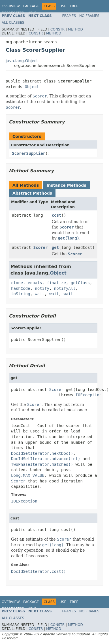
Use (63, 6)
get (55, 247)
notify (42, 288)
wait (40, 294)
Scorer (41, 247)
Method (75, 29)
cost (57, 215)
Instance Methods (66, 185)
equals (35, 283)
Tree (74, 6)
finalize (56, 283)
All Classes (13, 23)
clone (17, 283)
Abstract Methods (32, 193)
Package (31, 6)
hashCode (21, 288)
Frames (69, 16)
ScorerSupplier (29, 153)
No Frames (89, 16)
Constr (57, 29)
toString (21, 294)
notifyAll (65, 288)
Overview (11, 6)
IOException (89, 395)
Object (32, 87)
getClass (80, 283)
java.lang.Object (22, 61)
